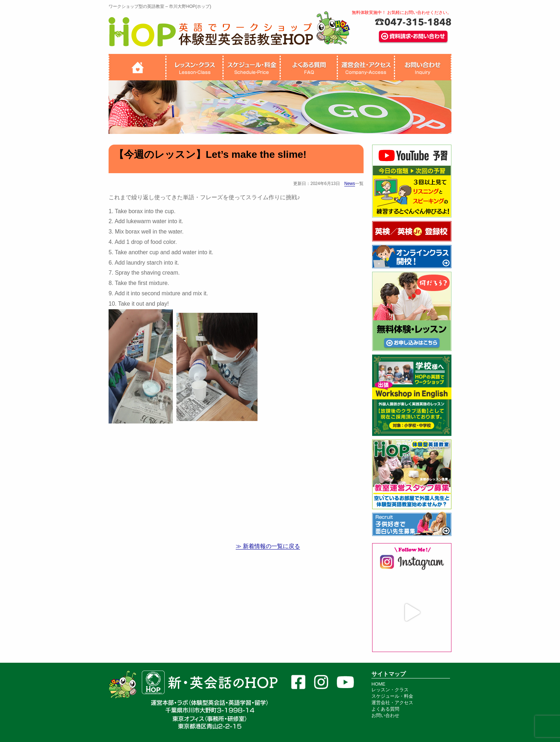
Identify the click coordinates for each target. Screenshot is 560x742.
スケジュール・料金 (392, 696)
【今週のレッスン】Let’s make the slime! (210, 154)
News (350, 184)
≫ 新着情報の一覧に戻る (268, 546)
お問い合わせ (385, 715)
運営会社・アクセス (392, 703)
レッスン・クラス (390, 690)
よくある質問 (385, 709)
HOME (378, 684)
